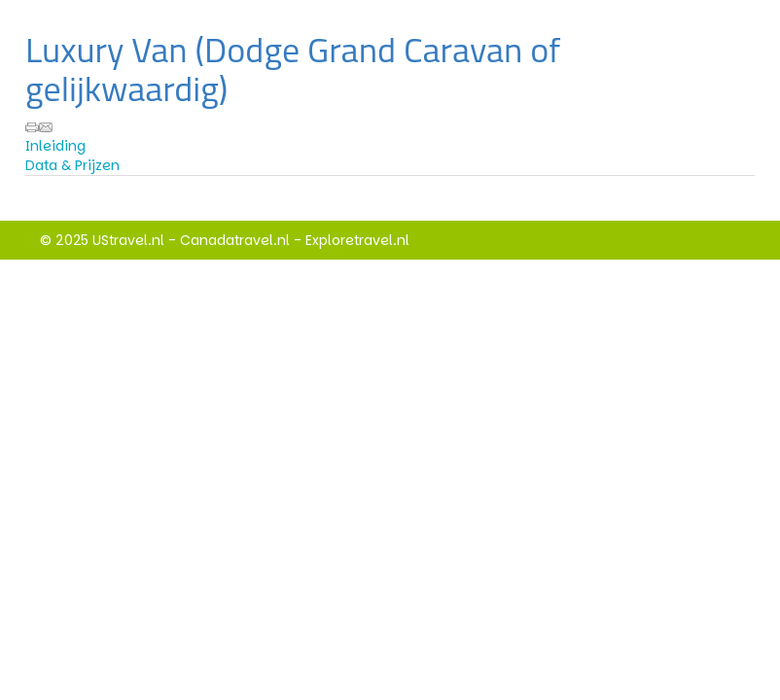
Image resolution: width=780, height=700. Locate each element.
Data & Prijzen (72, 165)
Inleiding (55, 146)
